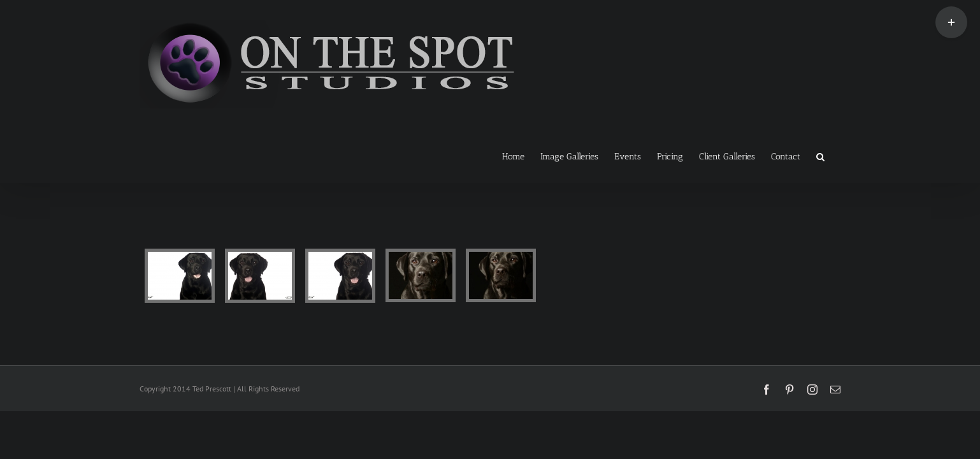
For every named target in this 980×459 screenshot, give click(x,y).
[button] (836, 156)
